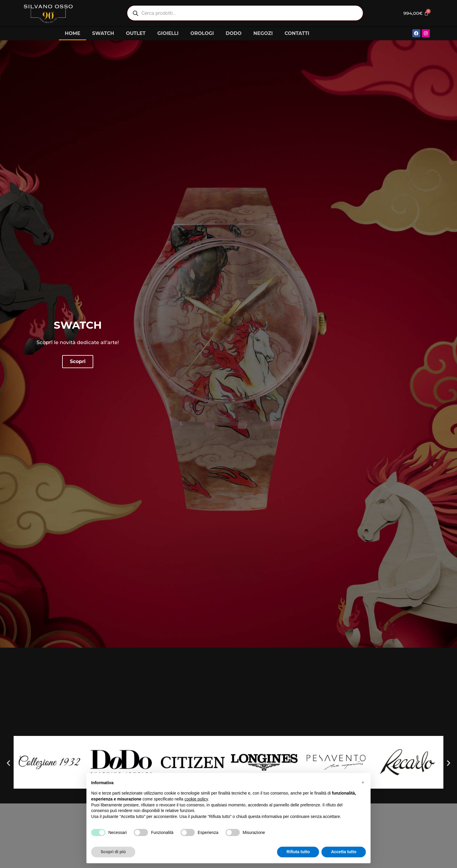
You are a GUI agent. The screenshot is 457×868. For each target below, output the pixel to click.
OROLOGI (202, 33)
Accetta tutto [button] (344, 852)
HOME (73, 33)
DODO (234, 33)
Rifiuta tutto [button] (298, 852)
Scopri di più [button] (113, 852)
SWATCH (103, 33)
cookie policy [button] (196, 799)
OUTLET (136, 33)
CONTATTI (297, 33)
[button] (8, 763)
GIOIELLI (168, 33)
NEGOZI (263, 33)
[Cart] (415, 13)
